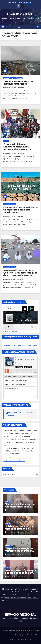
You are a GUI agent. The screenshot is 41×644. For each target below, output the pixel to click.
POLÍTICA (13, 78)
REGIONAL (19, 78)
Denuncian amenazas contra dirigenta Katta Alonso (18, 83)
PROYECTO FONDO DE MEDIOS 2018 (20, 640)
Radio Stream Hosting (29, 346)
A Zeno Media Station (11, 331)
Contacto (30, 635)
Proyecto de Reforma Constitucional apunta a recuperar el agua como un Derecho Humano (17, 148)
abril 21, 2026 (12, 532)
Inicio (36, 635)
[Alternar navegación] (19, 27)
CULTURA (8, 502)
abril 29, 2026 (12, 510)
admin (21, 88)
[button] (35, 27)
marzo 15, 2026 (12, 576)
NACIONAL (6, 78)
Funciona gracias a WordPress (11, 630)
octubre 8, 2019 (11, 88)
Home (5, 635)
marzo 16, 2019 (11, 279)
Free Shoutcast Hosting (12, 346)
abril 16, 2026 (12, 554)
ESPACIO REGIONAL (20, 14)
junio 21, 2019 (10, 216)
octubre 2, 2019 (11, 153)
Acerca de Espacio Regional (17, 635)
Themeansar (36, 630)
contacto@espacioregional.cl (14, 461)
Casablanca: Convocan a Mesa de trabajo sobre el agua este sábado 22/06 (20, 210)
